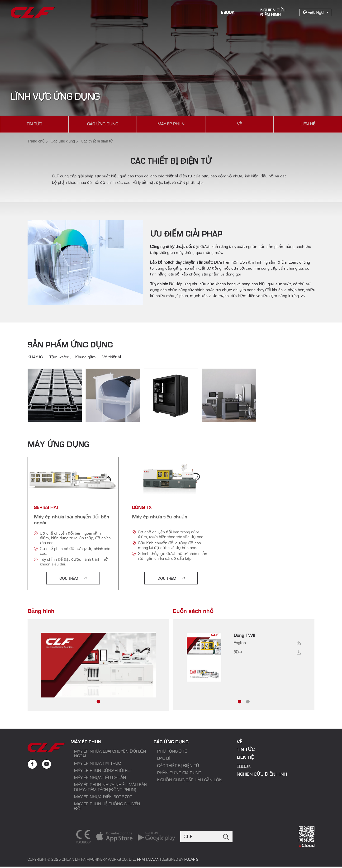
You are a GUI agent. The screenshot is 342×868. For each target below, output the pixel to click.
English (240, 643)
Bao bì (164, 759)
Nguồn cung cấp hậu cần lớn (190, 781)
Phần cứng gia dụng (179, 773)
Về (239, 124)
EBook (228, 13)
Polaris (191, 860)
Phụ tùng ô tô (172, 752)
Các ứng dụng (103, 124)
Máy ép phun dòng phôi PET (103, 771)
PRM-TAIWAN (148, 860)
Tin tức (34, 124)
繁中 (238, 653)
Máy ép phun (171, 124)
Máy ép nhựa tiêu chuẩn (100, 778)
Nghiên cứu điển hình (262, 775)
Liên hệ (308, 124)
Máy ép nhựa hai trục (97, 764)
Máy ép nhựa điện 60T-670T (103, 797)
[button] (98, 702)
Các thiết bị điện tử (178, 766)
